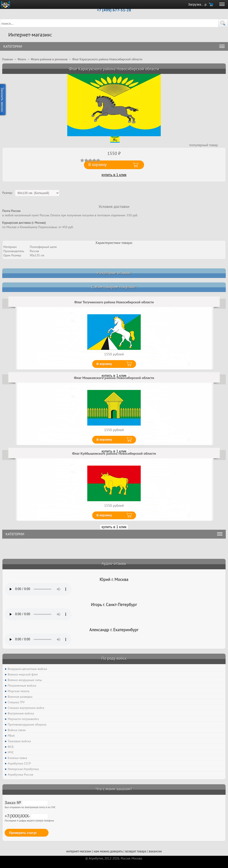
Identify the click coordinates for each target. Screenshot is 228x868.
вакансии (155, 851)
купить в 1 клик (114, 175)
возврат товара (136, 851)
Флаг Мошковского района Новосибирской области (114, 378)
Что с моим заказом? (114, 789)
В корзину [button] (98, 165)
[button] (223, 23)
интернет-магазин (79, 851)
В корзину (104, 364)
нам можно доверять (108, 851)
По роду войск (114, 658)
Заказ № (26, 803)
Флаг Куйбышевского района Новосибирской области (114, 453)
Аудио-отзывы (114, 563)
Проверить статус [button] (23, 833)
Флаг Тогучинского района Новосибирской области (114, 302)
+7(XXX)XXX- (26, 816)
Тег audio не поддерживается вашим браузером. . (38, 589)
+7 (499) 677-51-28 (114, 10)
